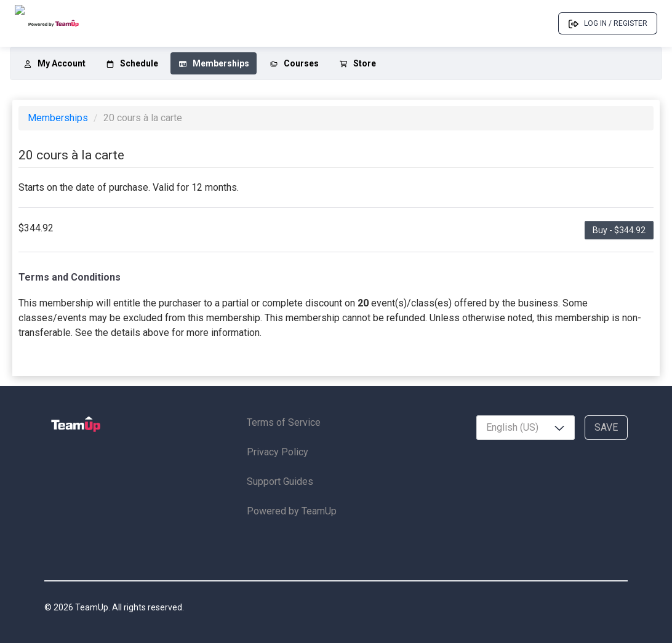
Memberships (59, 118)
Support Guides (280, 481)
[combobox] (526, 428)
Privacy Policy (278, 452)
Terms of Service (284, 422)
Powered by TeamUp (292, 511)
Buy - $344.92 (619, 230)
